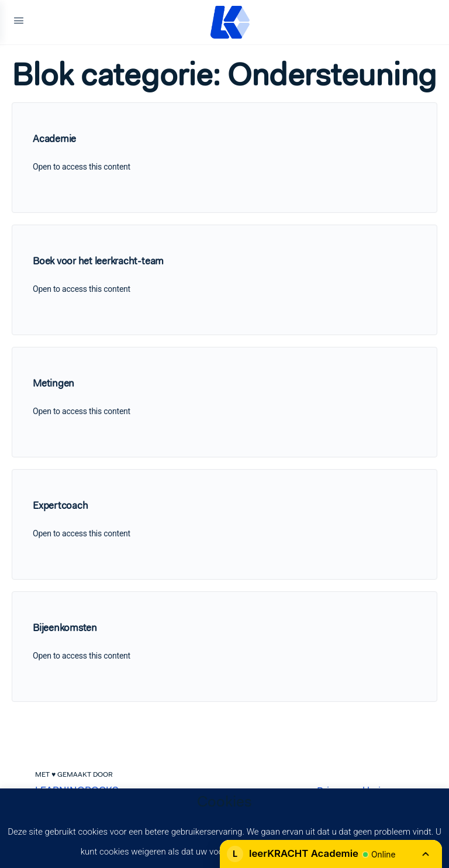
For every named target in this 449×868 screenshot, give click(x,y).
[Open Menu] (19, 22)
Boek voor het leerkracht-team (98, 261)
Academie (54, 139)
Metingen (53, 383)
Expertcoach (60, 505)
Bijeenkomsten (65, 628)
